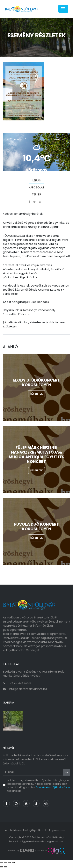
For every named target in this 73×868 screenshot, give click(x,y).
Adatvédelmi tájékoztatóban (53, 787)
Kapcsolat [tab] (37, 187)
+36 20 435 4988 (20, 683)
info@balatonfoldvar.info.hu (28, 689)
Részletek (37, 394)
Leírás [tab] (37, 180)
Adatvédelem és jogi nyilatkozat (26, 830)
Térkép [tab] (36, 194)
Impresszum (57, 830)
